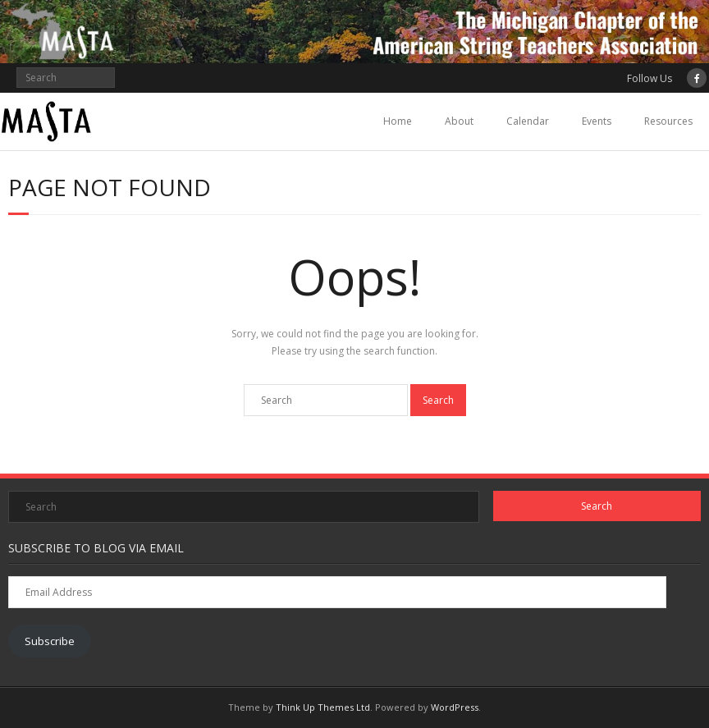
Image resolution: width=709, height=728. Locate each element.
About (459, 121)
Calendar (528, 121)
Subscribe (50, 641)
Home (398, 121)
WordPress (455, 707)
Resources (668, 121)
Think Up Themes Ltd (323, 707)
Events (597, 121)
